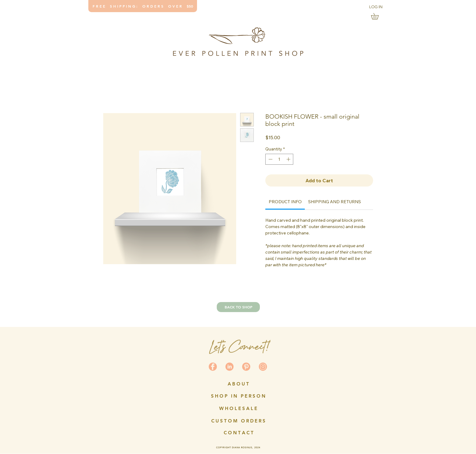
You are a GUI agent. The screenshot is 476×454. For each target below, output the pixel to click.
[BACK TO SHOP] (238, 307)
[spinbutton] (279, 159)
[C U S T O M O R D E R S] (238, 421)
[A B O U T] (238, 384)
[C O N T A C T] (238, 432)
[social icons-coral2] (229, 367)
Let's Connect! (239, 346)
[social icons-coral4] (213, 367)
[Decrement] (270, 159)
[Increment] (289, 159)
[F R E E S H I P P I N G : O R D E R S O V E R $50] (143, 6)
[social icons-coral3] (246, 367)
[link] (378, 16)
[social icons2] (263, 367)
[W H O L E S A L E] (238, 408)
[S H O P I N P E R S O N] (238, 396)
